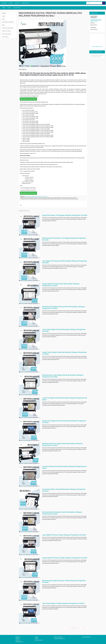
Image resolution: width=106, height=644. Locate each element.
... (67, 628)
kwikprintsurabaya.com (59, 639)
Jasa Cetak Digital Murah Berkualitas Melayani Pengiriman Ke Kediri (64, 330)
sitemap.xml (88, 637)
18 (69, 628)
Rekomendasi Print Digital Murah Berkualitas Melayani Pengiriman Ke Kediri (62, 444)
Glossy (4, 16)
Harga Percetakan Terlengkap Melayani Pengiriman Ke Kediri (65, 215)
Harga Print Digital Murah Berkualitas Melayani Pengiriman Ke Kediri (64, 422)
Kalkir (3, 19)
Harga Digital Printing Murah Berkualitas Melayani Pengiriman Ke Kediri (61, 285)
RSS (83, 637)
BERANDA (4, 3)
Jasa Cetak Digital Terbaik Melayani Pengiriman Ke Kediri (63, 603)
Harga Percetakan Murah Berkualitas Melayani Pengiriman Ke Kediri (64, 490)
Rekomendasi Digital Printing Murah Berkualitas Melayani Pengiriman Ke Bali (96, 20)
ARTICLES (17, 3)
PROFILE (11, 3)
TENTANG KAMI (17, 8)
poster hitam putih (6, 34)
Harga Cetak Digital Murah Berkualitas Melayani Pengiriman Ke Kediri (64, 353)
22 (78, 628)
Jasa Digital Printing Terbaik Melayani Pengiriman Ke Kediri (64, 535)
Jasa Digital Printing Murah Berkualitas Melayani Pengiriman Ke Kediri (65, 262)
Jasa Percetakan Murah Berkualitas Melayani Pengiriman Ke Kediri (64, 467)
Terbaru (97, 47)
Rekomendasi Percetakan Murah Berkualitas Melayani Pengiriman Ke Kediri (62, 513)
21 (76, 628)
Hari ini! (101, 47)
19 (71, 628)
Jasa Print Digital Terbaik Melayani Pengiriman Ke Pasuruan (36, 197)
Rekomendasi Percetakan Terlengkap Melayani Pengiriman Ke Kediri (64, 239)
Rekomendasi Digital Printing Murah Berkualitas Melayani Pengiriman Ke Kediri (64, 307)
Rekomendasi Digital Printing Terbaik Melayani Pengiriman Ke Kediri (64, 581)
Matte (3, 25)
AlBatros (4, 13)
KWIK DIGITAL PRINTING (8, 22)
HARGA (4, 8)
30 (83, 628)
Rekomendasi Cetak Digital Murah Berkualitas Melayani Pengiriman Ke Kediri (63, 376)
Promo (93, 47)
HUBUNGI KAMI (25, 3)
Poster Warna (5, 37)
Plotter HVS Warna (6, 31)
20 (74, 628)
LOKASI (9, 8)
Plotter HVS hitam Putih (8, 28)
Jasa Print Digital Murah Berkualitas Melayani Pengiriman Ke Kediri (65, 399)
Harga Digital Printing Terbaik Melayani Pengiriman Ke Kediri (65, 558)
